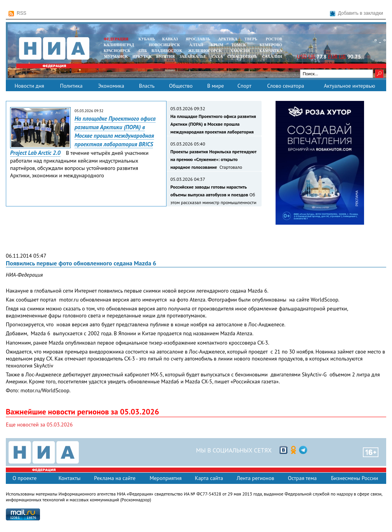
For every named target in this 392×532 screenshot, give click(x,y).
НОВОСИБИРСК (164, 45)
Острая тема (302, 478)
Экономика (111, 86)
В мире (216, 86)
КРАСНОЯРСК (117, 51)
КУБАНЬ (147, 39)
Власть (147, 86)
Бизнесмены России (355, 478)
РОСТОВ (274, 39)
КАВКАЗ (170, 39)
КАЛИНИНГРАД (119, 45)
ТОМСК (240, 45)
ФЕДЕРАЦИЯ (116, 39)
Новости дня (29, 86)
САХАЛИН (272, 56)
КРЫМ (217, 45)
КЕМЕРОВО (271, 45)
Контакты (70, 478)
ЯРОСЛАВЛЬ (198, 39)
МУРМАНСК (116, 56)
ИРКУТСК (142, 56)
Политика (71, 86)
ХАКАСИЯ (239, 51)
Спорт (245, 86)
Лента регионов (256, 478)
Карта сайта (209, 478)
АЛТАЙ (196, 45)
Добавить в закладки (356, 13)
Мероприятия (166, 478)
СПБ (143, 51)
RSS (17, 13)
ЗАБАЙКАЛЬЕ (193, 56)
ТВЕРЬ (251, 39)
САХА (217, 56)
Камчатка (270, 51)
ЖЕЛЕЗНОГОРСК (205, 51)
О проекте (24, 478)
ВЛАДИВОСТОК (167, 51)
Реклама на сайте (115, 478)
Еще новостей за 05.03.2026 (39, 425)
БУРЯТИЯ (165, 56)
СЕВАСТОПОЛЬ (242, 56)
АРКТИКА (228, 39)
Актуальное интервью (349, 86)
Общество (181, 86)
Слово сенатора (285, 86)
